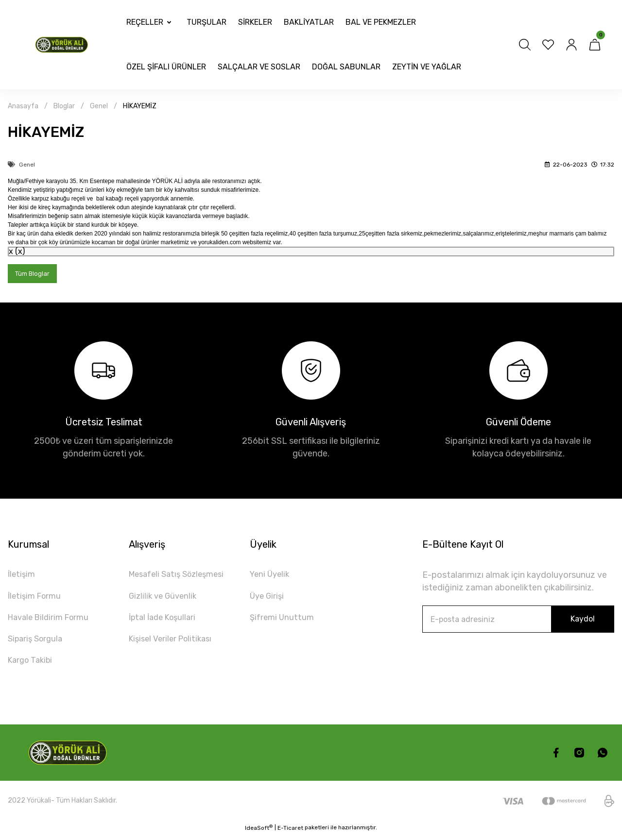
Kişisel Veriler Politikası (174, 643)
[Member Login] (571, 45)
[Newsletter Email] (518, 620)
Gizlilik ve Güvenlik (165, 598)
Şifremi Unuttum (283, 621)
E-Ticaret (290, 833)
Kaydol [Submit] (583, 620)
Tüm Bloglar (34, 274)
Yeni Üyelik (271, 576)
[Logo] (63, 45)
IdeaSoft (259, 833)
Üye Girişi (268, 598)
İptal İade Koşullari (165, 621)
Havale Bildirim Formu (52, 621)
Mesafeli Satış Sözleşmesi (181, 576)
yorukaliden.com (219, 242)
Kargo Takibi (32, 665)
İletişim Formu (36, 598)
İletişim (22, 576)
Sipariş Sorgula (37, 643)
